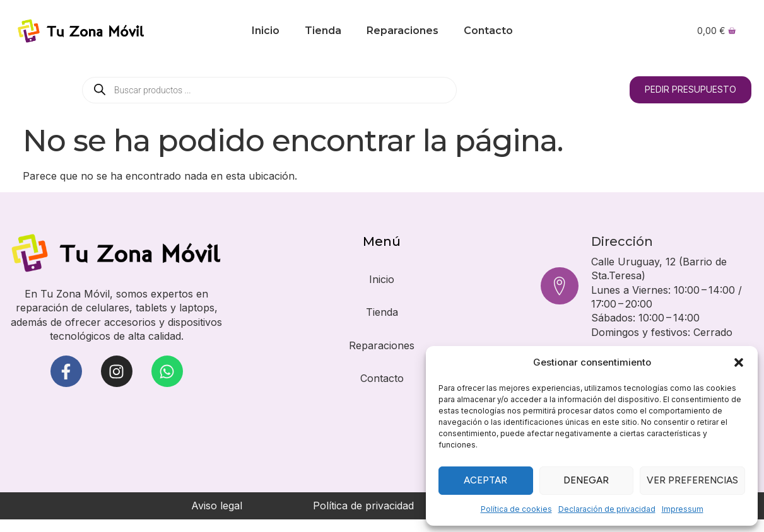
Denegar (586, 480)
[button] (739, 362)
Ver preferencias (692, 480)
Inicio (266, 31)
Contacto (488, 31)
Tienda (323, 31)
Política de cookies (516, 509)
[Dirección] (560, 286)
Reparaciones (403, 31)
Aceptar (485, 480)
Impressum (683, 509)
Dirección (622, 241)
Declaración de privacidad (607, 509)
